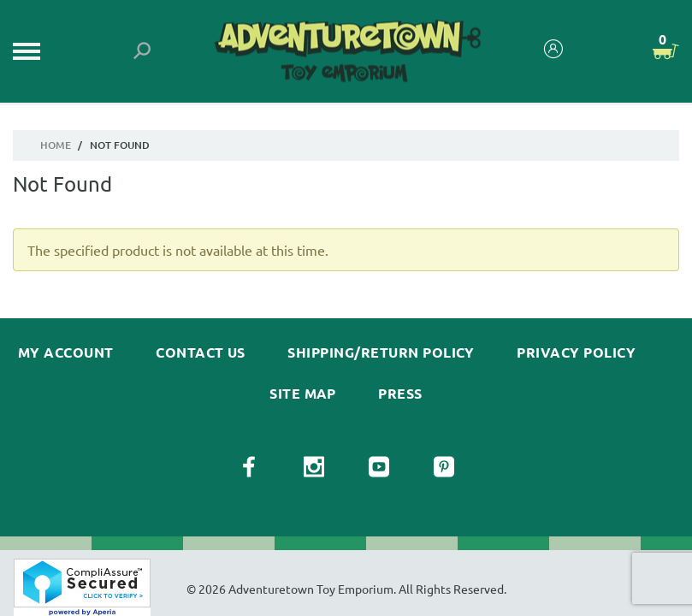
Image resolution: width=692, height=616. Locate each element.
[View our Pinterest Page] (444, 467)
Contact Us (201, 352)
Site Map (303, 394)
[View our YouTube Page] (379, 467)
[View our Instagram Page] (314, 467)
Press (400, 394)
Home (56, 145)
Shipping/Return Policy (381, 352)
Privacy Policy (576, 352)
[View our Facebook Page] (249, 467)
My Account (66, 352)
